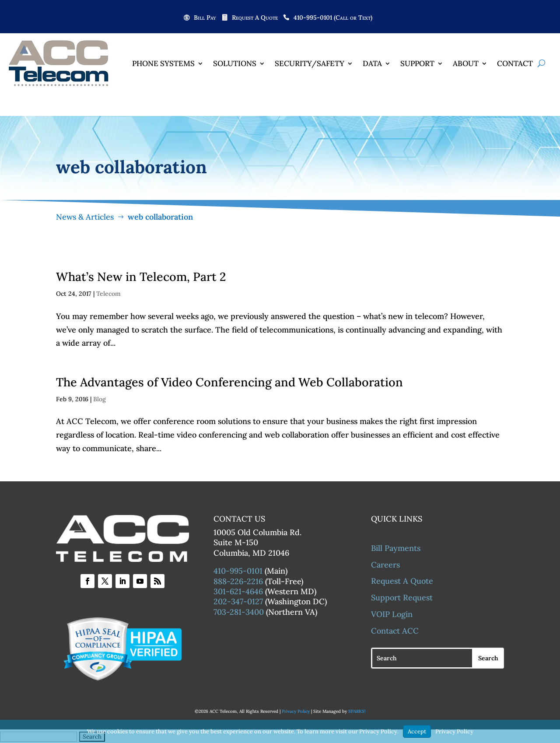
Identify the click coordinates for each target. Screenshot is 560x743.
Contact (515, 63)
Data (372, 63)
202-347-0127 (238, 602)
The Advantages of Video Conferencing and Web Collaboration (229, 382)
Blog (100, 400)
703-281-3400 (239, 612)
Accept (417, 731)
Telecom (108, 294)
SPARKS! (357, 712)
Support (417, 63)
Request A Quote (255, 18)
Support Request (402, 598)
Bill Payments (396, 548)
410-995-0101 (238, 571)
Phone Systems (163, 63)
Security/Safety (310, 63)
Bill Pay (205, 18)
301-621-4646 (238, 592)
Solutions (235, 63)
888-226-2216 (238, 581)
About (466, 63)
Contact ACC (395, 631)
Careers (385, 565)
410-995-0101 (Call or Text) (333, 18)
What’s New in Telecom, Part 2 (141, 277)
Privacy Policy (296, 712)
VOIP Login (392, 615)
